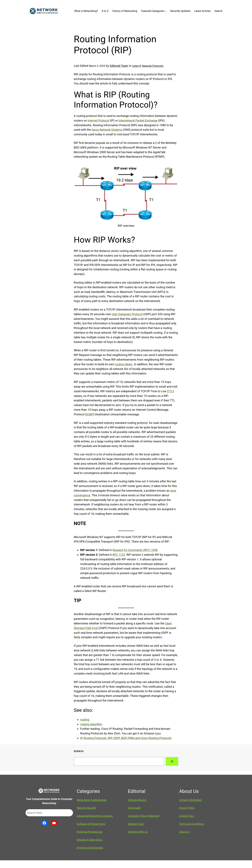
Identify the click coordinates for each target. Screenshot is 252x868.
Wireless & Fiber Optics (90, 840)
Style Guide (134, 808)
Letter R (137, 66)
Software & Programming (91, 824)
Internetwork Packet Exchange (138, 121)
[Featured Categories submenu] (166, 11)
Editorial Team (119, 66)
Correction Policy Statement (144, 816)
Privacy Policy (187, 808)
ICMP (90, 414)
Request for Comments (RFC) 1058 (135, 550)
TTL (170, 391)
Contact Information (191, 800)
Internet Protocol (98, 121)
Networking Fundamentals (92, 800)
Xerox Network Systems (107, 130)
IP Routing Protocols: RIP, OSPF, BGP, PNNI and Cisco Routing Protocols (126, 738)
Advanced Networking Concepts (95, 816)
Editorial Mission (137, 800)
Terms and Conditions (192, 824)
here (158, 733)
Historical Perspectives (90, 832)
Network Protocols (153, 66)
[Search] (172, 761)
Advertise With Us (138, 832)
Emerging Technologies (90, 848)
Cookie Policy (187, 816)
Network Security (86, 808)
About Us (184, 832)
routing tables (124, 364)
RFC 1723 (119, 555)
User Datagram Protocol (127, 314)
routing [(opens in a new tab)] (85, 720)
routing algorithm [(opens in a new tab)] (91, 724)
